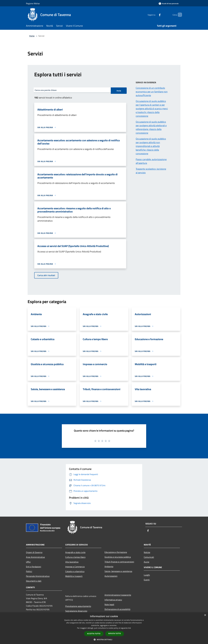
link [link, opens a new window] (130, 628)
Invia (119, 91)
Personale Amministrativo (38, 576)
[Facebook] (155, 15)
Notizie (147, 552)
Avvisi (147, 562)
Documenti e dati (34, 581)
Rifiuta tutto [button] (115, 633)
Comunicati (149, 557)
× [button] (205, 615)
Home (32, 36)
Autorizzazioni (111, 576)
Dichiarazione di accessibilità (117, 609)
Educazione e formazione (116, 552)
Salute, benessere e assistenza (118, 571)
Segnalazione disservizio (76, 611)
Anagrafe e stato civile (75, 552)
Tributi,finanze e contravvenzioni (119, 562)
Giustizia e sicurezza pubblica (118, 557)
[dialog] (104, 628)
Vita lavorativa (72, 562)
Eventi (147, 580)
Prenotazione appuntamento (78, 606)
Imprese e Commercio (75, 567)
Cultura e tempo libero (75, 557)
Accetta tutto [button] (94, 634)
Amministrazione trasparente (118, 595)
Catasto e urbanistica (75, 571)
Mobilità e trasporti (74, 576)
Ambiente (109, 566)
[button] (104, 640)
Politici (29, 571)
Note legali (109, 604)
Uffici (28, 562)
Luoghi (147, 575)
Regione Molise (33, 3)
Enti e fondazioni (34, 567)
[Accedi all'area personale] (169, 4)
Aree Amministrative (35, 557)
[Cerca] (179, 15)
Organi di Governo (34, 552)
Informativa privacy (113, 600)
